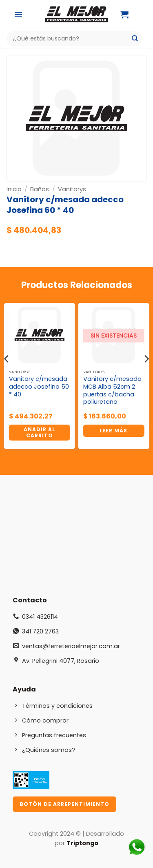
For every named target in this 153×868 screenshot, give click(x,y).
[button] (18, 14)
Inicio (14, 189)
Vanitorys (72, 189)
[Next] (146, 375)
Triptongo (82, 843)
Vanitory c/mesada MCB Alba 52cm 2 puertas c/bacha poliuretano (112, 390)
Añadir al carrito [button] (39, 432)
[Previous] (7, 375)
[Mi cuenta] (145, 14)
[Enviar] (135, 39)
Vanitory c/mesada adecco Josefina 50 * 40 (39, 387)
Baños (40, 189)
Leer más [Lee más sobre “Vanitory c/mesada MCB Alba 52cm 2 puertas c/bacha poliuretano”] (113, 431)
